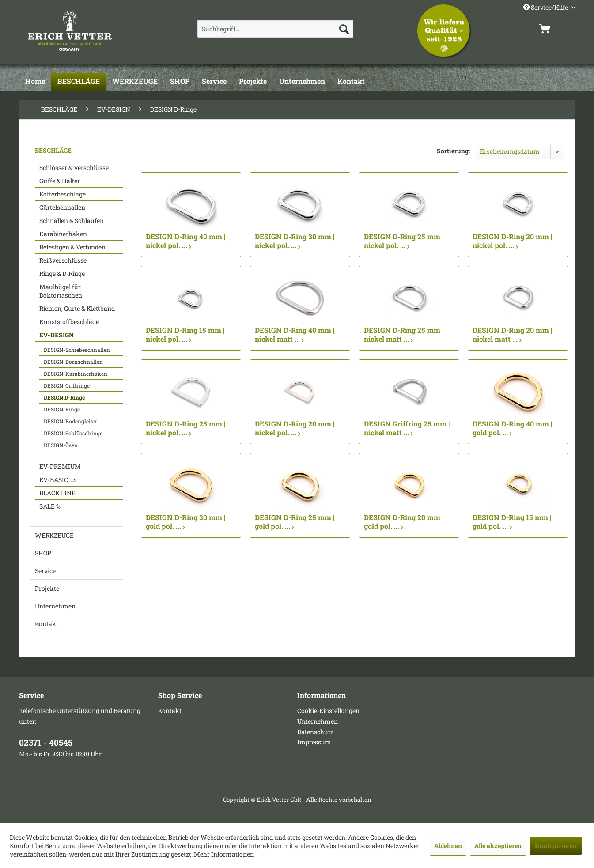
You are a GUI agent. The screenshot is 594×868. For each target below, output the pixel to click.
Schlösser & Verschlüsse (74, 168)
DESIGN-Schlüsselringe (73, 433)
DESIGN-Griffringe (67, 385)
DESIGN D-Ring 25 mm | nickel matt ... (404, 335)
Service (45, 571)
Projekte (47, 588)
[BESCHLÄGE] (79, 82)
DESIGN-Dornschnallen (73, 362)
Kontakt (47, 624)
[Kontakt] (351, 82)
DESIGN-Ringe (62, 409)
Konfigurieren (556, 846)
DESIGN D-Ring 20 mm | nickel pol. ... (512, 241)
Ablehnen (448, 846)
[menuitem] (275, 29)
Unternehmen (55, 606)
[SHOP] (180, 82)
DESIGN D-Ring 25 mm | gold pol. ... (295, 522)
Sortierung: (453, 151)
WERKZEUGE (54, 535)
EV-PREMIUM (60, 466)
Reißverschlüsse (63, 260)
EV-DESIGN (57, 335)
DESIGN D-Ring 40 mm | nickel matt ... (295, 335)
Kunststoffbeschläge (69, 322)
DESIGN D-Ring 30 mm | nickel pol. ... (295, 241)
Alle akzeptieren (498, 846)
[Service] (214, 82)
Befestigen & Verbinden (72, 247)
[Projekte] (253, 82)
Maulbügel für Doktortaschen (61, 291)
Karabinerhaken (63, 234)
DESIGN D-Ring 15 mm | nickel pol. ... (185, 335)
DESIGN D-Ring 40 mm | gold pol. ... (512, 428)
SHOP (43, 553)
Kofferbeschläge (62, 194)
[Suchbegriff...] (275, 29)
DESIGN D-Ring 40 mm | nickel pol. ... (185, 241)
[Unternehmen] (302, 82)
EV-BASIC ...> (58, 480)
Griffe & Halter (60, 181)
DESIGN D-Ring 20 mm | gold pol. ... (404, 522)
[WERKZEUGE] (135, 82)
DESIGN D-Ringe (64, 397)
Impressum (314, 742)
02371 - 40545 (46, 742)
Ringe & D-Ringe (62, 274)
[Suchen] (344, 29)
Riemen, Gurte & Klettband (77, 308)
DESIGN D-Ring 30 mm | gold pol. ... (185, 522)
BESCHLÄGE (53, 150)
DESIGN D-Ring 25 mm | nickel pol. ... (404, 241)
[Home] (35, 82)
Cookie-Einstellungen (328, 711)
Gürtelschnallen (62, 207)
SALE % (50, 506)
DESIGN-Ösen (61, 445)
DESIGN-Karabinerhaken (76, 374)
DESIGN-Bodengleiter (70, 421)
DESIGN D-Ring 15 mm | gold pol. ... (512, 522)
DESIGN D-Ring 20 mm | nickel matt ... (512, 335)
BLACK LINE (57, 493)
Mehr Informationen (224, 854)
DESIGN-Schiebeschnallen (77, 350)
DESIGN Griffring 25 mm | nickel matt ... (407, 428)
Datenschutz (315, 732)
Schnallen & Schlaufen (72, 221)
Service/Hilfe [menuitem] (546, 7)
